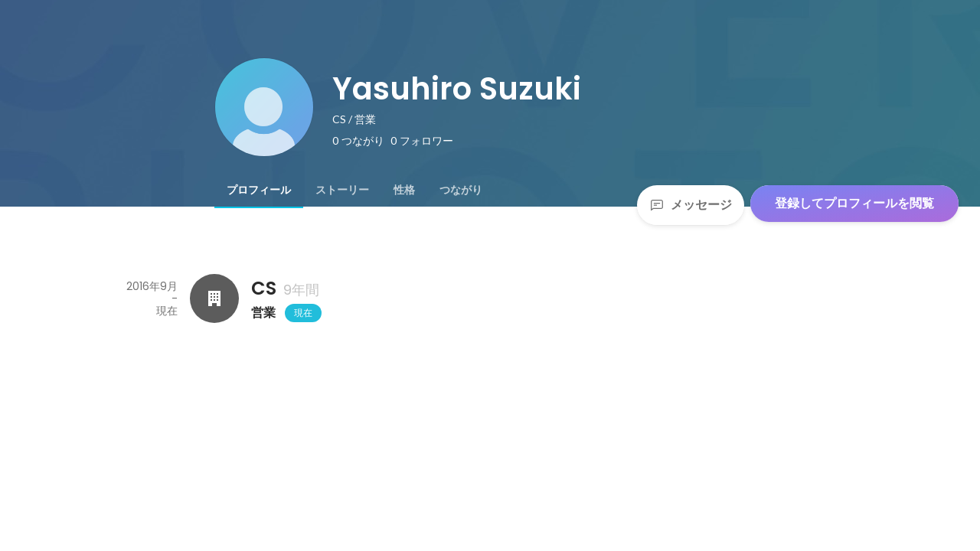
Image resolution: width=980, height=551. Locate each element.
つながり (461, 190)
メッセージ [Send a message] (691, 205)
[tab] (259, 190)
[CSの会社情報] (214, 298)
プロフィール (259, 190)
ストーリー (342, 190)
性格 (404, 190)
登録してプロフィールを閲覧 (854, 203)
